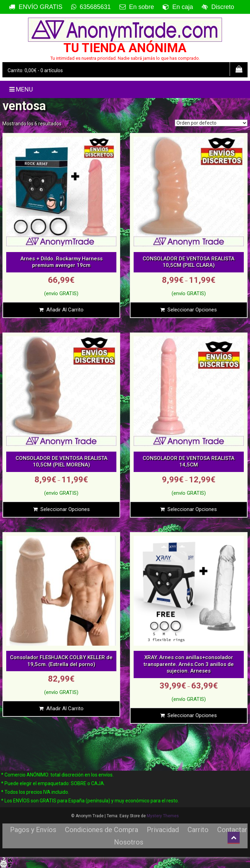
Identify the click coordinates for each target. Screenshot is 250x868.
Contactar (232, 830)
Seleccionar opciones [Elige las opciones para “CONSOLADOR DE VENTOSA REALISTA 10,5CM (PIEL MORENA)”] (65, 509)
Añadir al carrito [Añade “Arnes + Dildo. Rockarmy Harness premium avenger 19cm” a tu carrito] (65, 310)
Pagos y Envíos (33, 830)
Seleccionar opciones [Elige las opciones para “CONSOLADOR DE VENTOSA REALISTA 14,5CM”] (192, 509)
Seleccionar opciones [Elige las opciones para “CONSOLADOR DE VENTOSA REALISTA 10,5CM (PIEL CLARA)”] (192, 310)
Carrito (198, 830)
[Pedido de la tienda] (211, 123)
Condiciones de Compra (102, 830)
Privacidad (163, 830)
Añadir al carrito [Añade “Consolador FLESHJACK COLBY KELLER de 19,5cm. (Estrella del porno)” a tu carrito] (65, 708)
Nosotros (129, 842)
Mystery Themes (163, 816)
